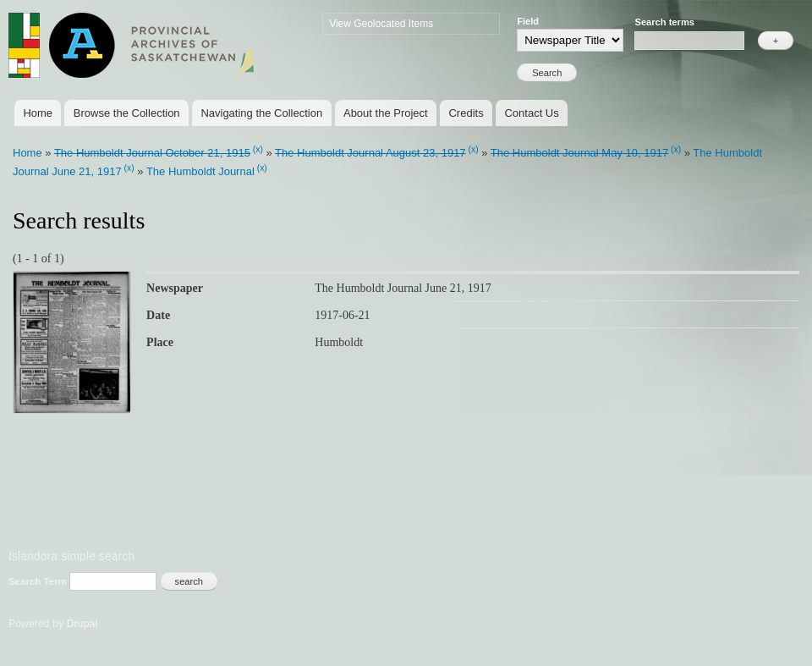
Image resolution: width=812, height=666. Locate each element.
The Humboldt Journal (200, 171)
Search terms (664, 22)
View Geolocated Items (381, 24)
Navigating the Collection (261, 113)
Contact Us (531, 113)
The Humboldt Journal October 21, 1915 (152, 153)
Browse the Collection (127, 113)
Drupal (82, 624)
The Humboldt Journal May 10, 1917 (579, 153)
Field (528, 21)
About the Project (386, 113)
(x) (258, 149)
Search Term (39, 581)
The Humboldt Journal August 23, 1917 (370, 153)
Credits (466, 113)
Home (38, 113)
